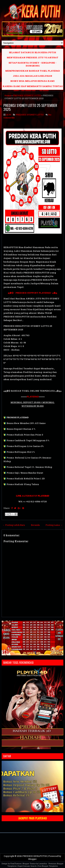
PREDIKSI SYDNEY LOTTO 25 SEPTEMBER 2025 (30, 107)
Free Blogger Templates (48, 866)
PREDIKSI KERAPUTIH (35, 856)
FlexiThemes (16, 863)
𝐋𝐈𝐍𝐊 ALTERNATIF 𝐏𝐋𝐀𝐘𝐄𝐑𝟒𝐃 (32, 496)
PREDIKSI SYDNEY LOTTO (27, 95)
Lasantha (43, 863)
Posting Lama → (54, 525)
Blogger (32, 859)
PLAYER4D (33, 397)
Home (8, 95)
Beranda (35, 525)
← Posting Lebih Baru (14, 525)
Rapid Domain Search (27, 866)
